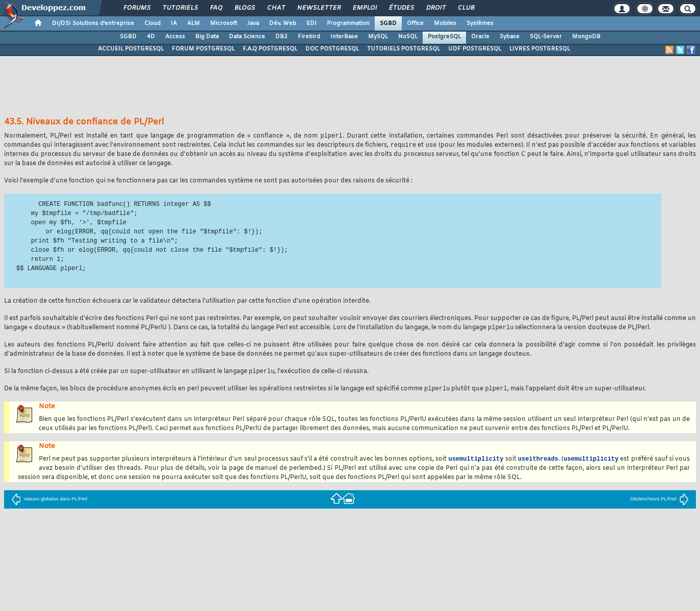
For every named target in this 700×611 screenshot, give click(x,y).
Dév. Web (283, 23)
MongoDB (586, 37)
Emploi (364, 8)
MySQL (378, 37)
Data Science (247, 37)
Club (465, 8)
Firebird (309, 37)
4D (151, 37)
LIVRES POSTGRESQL (540, 49)
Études (401, 8)
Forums (136, 8)
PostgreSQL (444, 37)
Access (175, 37)
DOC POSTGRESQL (332, 49)
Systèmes (480, 23)
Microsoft (224, 23)
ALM (193, 23)
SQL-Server (546, 37)
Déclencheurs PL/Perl (659, 502)
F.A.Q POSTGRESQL (270, 49)
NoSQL (408, 37)
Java (253, 23)
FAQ (216, 8)
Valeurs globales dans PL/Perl (49, 502)
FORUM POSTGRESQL (203, 49)
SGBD (388, 23)
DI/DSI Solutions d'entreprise (93, 23)
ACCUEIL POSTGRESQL (131, 49)
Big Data (207, 37)
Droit (435, 8)
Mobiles (445, 23)
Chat (276, 8)
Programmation (348, 23)
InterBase (344, 37)
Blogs (244, 8)
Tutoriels (180, 8)
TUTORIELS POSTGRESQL (404, 49)
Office (415, 23)
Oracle (480, 37)
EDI (312, 23)
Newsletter (318, 8)
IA (174, 23)
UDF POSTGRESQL (475, 49)
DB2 (281, 37)
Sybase (510, 37)
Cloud (152, 23)
